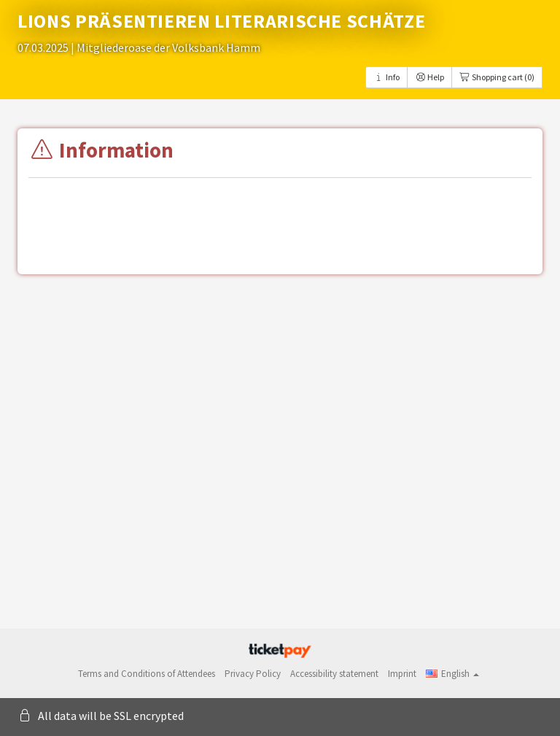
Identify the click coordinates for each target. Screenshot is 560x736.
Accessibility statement (334, 674)
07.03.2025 (44, 47)
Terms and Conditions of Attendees (147, 674)
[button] (452, 674)
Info (386, 77)
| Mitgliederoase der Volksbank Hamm (166, 47)
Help (429, 77)
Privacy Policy (253, 674)
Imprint (402, 674)
